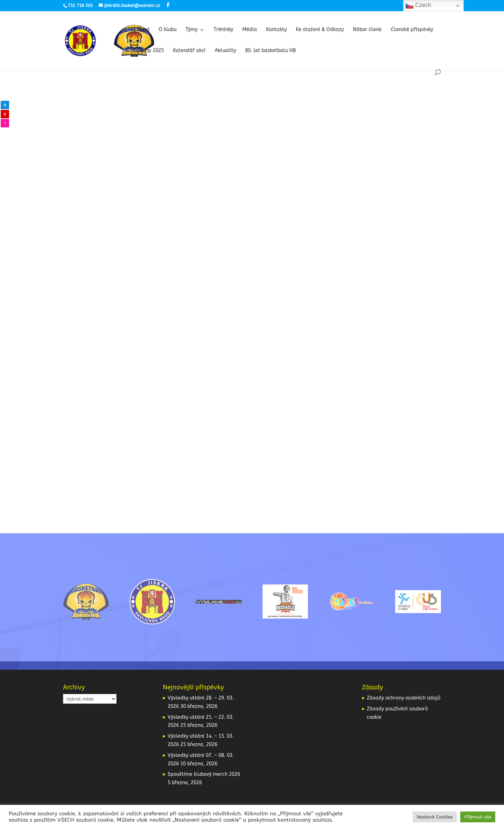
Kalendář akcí (189, 51)
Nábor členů (367, 30)
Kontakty (276, 30)
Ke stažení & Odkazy (320, 30)
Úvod (144, 30)
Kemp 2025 (151, 51)
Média (250, 30)
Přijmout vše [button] (478, 817)
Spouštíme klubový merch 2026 (204, 774)
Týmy (191, 30)
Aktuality (225, 51)
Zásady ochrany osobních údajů (404, 698)
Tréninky (223, 30)
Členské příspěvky (412, 30)
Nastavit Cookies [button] (435, 817)
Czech (418, 6)
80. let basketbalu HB (270, 51)
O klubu (167, 30)
